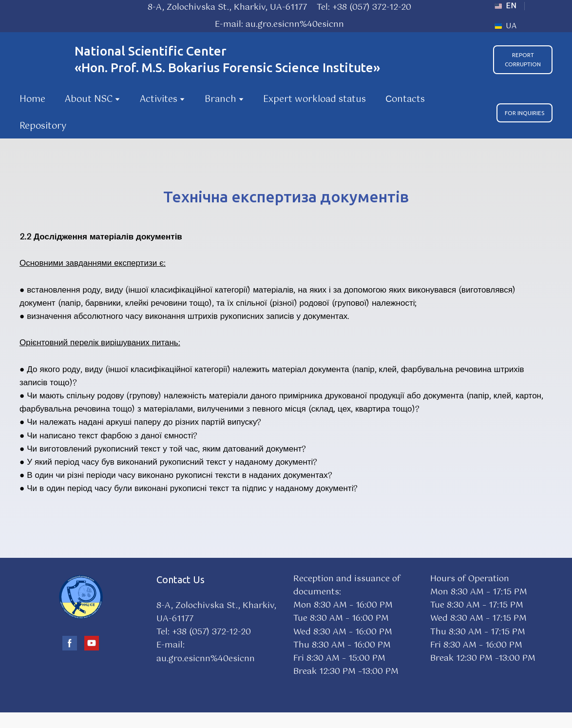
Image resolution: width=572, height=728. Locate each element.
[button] (523, 60)
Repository (43, 126)
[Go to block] (81, 597)
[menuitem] (505, 6)
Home (32, 99)
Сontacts (405, 99)
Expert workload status (315, 99)
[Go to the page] (42, 60)
